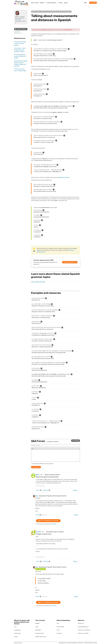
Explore (43, 3)
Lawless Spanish (52, 3)
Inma (37, 496)
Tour (15, 627)
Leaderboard (17, 630)
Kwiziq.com (81, 623)
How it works (35, 3)
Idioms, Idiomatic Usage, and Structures (60, 12)
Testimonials (17, 633)
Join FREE (93, 3)
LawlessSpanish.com (83, 627)
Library (38, 12)
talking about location (64, 177)
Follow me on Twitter (83, 633)
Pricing (60, 3)
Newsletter (38, 630)
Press (58, 630)
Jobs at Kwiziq (60, 627)
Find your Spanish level (70, 262)
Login (37, 627)
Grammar (43, 12)
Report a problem (18, 33)
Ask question (36, 467)
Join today (53, 524)
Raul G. (39, 475)
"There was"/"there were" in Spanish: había (20, 70)
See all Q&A (76, 441)
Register (37, 623)
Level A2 (48, 12)
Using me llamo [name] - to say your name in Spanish (20, 43)
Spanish (34, 12)
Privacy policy (18, 643)
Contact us (59, 633)
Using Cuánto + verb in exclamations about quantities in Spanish (20, 50)
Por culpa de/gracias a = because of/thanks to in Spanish (20, 56)
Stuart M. (40, 532)
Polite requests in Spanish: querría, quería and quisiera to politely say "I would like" (21, 63)
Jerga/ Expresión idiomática (38, 282)
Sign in (66, 3)
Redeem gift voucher (41, 637)
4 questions (17, 32)
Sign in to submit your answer (48, 521)
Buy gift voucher (40, 633)
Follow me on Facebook (84, 630)
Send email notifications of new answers (43, 464)
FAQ (58, 623)
